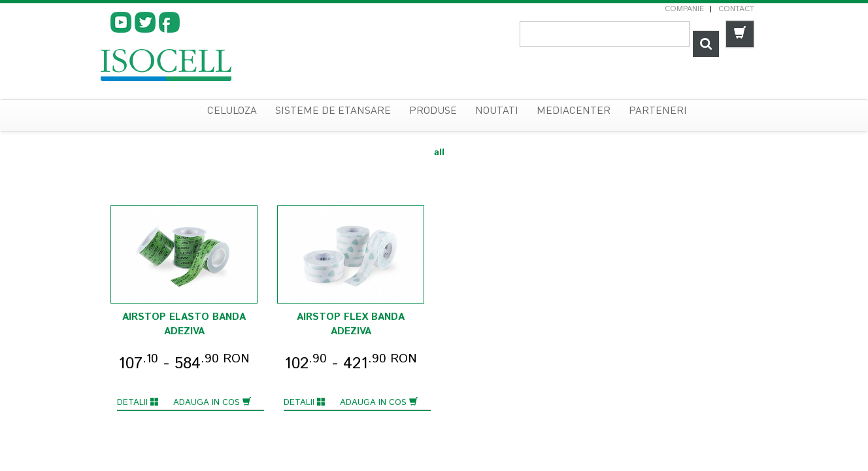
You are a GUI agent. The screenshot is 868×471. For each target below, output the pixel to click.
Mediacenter (574, 111)
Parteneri (658, 111)
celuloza (232, 111)
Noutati (497, 111)
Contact (736, 9)
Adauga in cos (212, 403)
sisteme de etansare (333, 111)
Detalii (138, 403)
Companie (684, 9)
